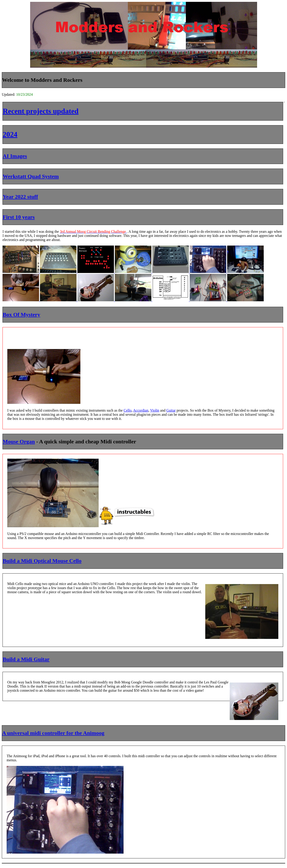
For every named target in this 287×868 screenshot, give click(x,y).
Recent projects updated (41, 111)
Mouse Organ (19, 442)
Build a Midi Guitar (26, 659)
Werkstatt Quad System (31, 176)
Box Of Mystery (21, 315)
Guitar (171, 410)
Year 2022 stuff (20, 197)
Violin (155, 410)
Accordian (141, 410)
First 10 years (19, 217)
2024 (10, 134)
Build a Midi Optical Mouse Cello (42, 561)
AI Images (15, 156)
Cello (128, 410)
